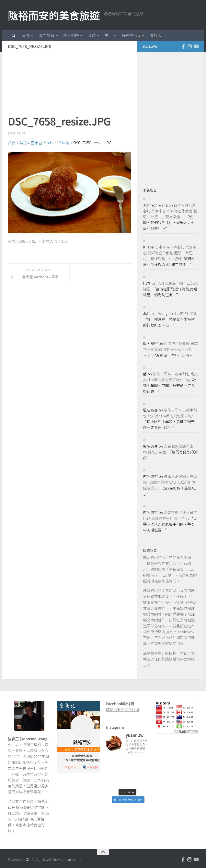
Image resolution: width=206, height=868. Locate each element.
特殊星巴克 (131, 35)
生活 (109, 35)
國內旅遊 (47, 35)
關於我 (156, 35)
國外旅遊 (71, 35)
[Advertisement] (70, 86)
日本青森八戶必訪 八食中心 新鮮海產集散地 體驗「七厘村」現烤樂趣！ (170, 211)
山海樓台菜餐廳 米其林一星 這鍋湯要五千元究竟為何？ (170, 349)
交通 (92, 35)
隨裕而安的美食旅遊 (54, 15)
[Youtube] (196, 46)
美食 (26, 35)
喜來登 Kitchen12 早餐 (50, 143)
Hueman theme (70, 859)
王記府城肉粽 (185, 313)
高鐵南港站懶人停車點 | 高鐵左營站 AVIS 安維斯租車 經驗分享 (170, 482)
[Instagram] (189, 46)
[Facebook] (183, 46)
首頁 (12, 143)
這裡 (12, 807)
